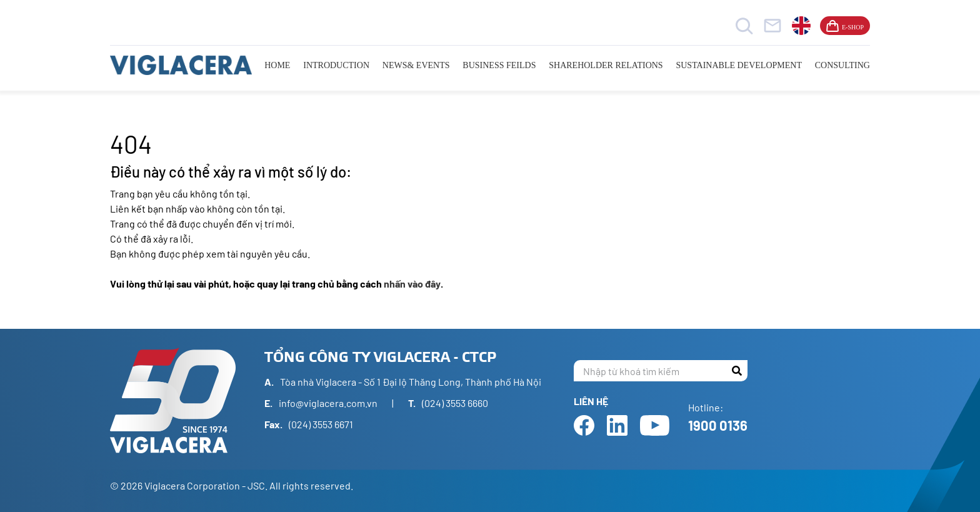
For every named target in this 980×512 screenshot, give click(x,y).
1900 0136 (718, 425)
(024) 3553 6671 (321, 424)
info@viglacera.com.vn (328, 403)
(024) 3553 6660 (455, 403)
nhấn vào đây (412, 284)
